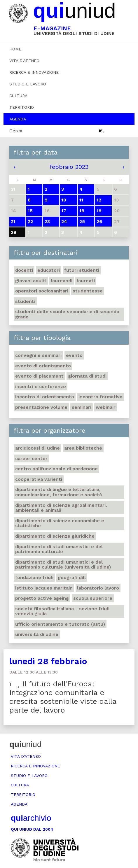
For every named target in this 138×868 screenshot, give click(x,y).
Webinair (106, 407)
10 (64, 200)
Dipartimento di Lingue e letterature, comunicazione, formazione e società (58, 492)
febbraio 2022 (69, 167)
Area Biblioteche (83, 448)
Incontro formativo (101, 397)
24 (64, 221)
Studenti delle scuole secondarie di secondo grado (67, 314)
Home (15, 49)
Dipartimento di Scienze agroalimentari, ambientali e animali (61, 508)
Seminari (82, 407)
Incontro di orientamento (45, 397)
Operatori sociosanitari (42, 291)
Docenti (24, 270)
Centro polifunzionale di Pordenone (56, 469)
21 (13, 221)
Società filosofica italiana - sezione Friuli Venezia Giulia (62, 611)
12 (99, 200)
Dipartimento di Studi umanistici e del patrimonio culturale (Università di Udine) (63, 565)
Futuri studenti (82, 270)
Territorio (22, 107)
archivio (31, 818)
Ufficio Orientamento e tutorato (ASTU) (60, 624)
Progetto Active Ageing (42, 598)
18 (82, 211)
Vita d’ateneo (24, 61)
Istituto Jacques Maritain (44, 588)
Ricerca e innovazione (34, 72)
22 (30, 221)
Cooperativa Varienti (39, 479)
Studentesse (88, 291)
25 (82, 221)
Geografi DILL (72, 577)
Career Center (31, 458)
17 (64, 211)
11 (81, 200)
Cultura (18, 96)
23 (47, 221)
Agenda (18, 119)
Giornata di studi (87, 376)
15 (30, 211)
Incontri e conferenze (41, 386)
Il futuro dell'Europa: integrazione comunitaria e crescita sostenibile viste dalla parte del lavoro (63, 697)
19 (99, 211)
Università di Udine (37, 634)
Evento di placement (39, 376)
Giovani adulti (31, 281)
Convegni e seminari (38, 355)
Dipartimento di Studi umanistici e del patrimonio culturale (59, 549)
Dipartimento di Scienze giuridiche (55, 536)
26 (99, 221)
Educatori (49, 270)
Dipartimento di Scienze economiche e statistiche (60, 523)
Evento (74, 355)
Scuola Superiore (93, 598)
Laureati (86, 281)
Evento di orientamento (43, 366)
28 (14, 232)
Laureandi (62, 281)
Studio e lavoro (28, 84)
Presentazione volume (41, 407)
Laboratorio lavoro (98, 588)
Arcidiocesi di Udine (37, 448)
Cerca (16, 131)
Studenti (25, 301)
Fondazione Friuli (34, 577)
